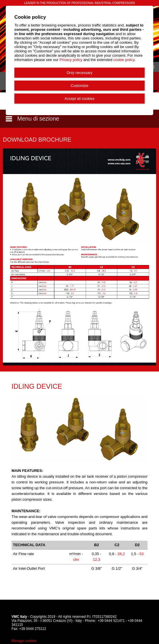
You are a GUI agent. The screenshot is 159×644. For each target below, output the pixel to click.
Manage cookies (24, 641)
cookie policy (124, 60)
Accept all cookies (79, 99)
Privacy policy (71, 60)
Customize (79, 86)
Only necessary (80, 73)
